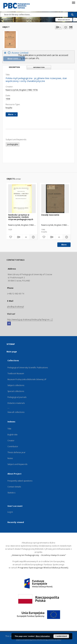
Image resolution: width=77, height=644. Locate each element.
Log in (10, 512)
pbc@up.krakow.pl (16, 307)
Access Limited (16, 53)
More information (43, 636)
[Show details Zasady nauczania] (66, 237)
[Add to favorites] (66, 27)
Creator (11, 441)
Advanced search (64, 20)
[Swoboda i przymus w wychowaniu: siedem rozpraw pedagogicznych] (22, 199)
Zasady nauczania (50, 215)
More (64, 245)
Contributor (13, 446)
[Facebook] (9, 324)
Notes (10, 458)
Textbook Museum (16, 373)
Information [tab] (39, 67)
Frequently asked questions (20, 481)
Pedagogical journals (17, 397)
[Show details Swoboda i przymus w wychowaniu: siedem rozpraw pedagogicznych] (33, 237)
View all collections (16, 412)
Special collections (16, 391)
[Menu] (73, 2)
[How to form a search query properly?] (75, 20)
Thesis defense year (16, 452)
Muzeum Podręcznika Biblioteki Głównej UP (27, 379)
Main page (12, 352)
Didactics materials (16, 403)
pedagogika (13, 144)
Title (9, 429)
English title (13, 435)
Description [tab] (14, 67)
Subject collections (16, 385)
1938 (8, 99)
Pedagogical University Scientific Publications (28, 368)
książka (9, 108)
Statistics (11, 493)
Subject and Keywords (17, 464)
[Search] (72, 15)
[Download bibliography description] (18, 237)
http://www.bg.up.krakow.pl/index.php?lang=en (30, 320)
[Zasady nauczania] (55, 199)
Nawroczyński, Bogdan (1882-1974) (22, 90)
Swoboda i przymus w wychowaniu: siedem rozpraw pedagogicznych (21, 217)
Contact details (14, 487)
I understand (61, 636)
